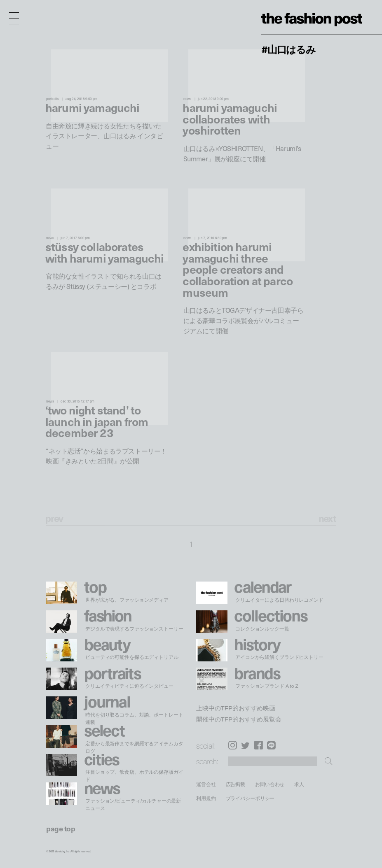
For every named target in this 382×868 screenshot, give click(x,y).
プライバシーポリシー (250, 798)
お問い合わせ (270, 784)
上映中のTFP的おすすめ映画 (236, 708)
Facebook (259, 745)
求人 (300, 784)
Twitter (245, 745)
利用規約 (206, 798)
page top (61, 828)
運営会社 (206, 784)
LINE (271, 745)
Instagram (232, 745)
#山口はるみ (288, 49)
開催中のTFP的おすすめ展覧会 (239, 719)
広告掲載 (236, 784)
